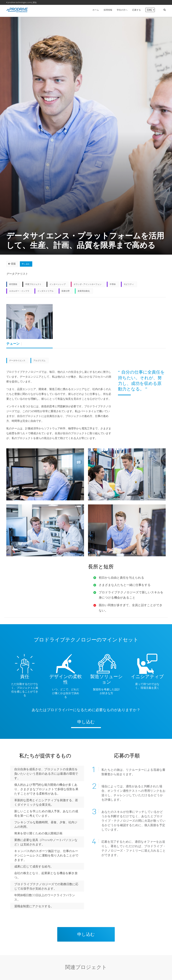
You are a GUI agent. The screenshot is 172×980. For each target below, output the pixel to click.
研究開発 (13, 285)
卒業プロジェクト (33, 285)
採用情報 (108, 10)
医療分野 (66, 292)
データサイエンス (17, 362)
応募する (137, 10)
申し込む (28, 264)
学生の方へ (122, 10)
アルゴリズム (39, 362)
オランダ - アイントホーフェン (88, 285)
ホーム (96, 10)
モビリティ (129, 285)
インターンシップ (58, 285)
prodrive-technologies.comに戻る (21, 2)
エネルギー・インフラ (19, 292)
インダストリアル (45, 292)
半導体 (113, 285)
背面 (13, 264)
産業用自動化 (84, 292)
